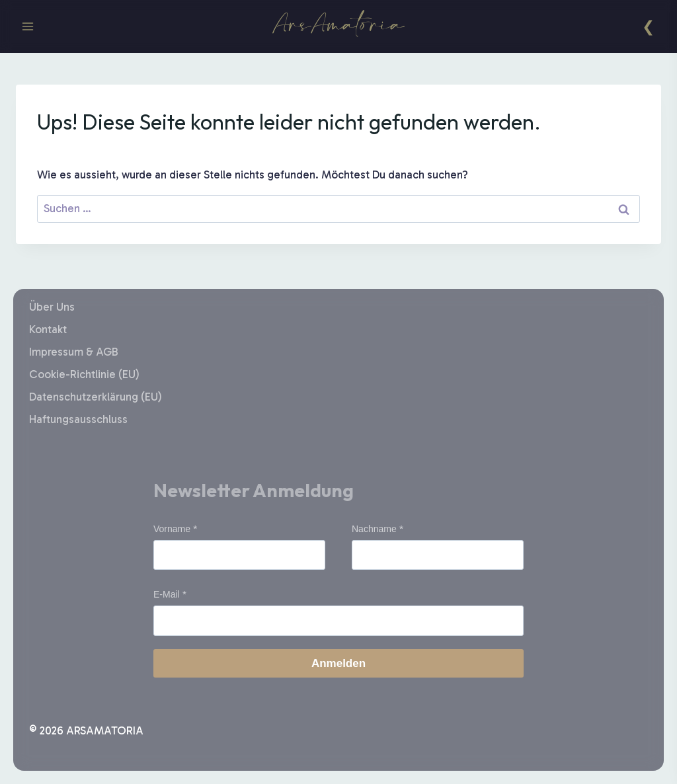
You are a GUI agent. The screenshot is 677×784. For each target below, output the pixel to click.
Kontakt (48, 329)
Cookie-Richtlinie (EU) (84, 374)
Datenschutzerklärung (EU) (96, 397)
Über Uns (52, 307)
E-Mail (167, 594)
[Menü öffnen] (28, 26)
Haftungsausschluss (78, 419)
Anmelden (338, 663)
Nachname (374, 529)
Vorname (172, 529)
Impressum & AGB (74, 352)
